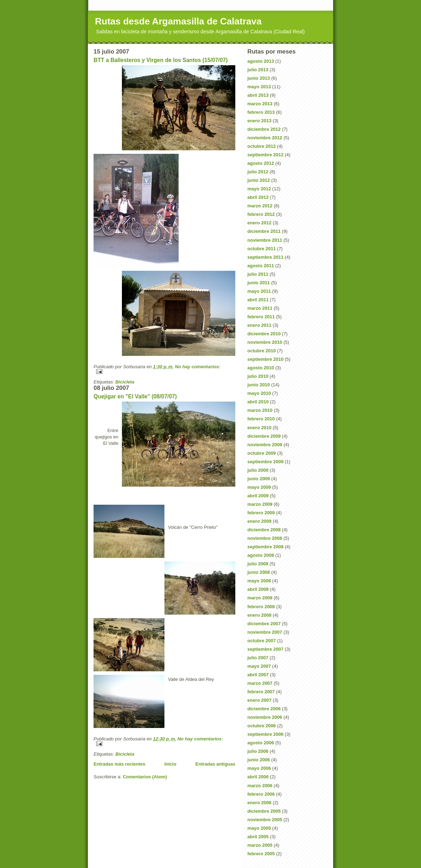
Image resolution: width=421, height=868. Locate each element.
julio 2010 (258, 376)
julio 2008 (258, 564)
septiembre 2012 (265, 155)
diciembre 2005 (264, 811)
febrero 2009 (261, 513)
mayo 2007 (259, 666)
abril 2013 (258, 95)
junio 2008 (259, 572)
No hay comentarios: (198, 367)
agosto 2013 (261, 61)
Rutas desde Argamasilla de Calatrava (178, 21)
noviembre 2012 (265, 138)
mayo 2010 (259, 393)
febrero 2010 (261, 419)
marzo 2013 (260, 104)
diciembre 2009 (264, 436)
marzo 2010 (260, 410)
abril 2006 (258, 777)
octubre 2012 (262, 146)
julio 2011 (258, 274)
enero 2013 (259, 121)
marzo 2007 (260, 683)
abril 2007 (258, 675)
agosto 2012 (261, 163)
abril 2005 (258, 837)
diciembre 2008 (264, 530)
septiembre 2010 (265, 359)
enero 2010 (259, 428)
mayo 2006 (259, 768)
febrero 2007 (261, 692)
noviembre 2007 (265, 632)
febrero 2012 (261, 214)
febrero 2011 (261, 317)
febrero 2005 (261, 854)
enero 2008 (259, 615)
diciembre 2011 (264, 231)
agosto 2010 (261, 368)
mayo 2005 (259, 828)
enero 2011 (259, 325)
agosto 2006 (261, 743)
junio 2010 (259, 385)
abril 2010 (258, 402)
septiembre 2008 (265, 547)
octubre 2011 (262, 249)
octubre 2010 (262, 351)
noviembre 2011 (265, 240)
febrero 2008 (261, 607)
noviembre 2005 (265, 820)
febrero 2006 (261, 794)
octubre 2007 (262, 641)
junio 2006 (259, 760)
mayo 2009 (259, 487)
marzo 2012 (260, 206)
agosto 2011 (261, 266)
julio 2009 (258, 470)
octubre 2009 (262, 453)
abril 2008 (258, 589)
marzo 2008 (260, 598)
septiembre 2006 (265, 734)
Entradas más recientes (119, 764)
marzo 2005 (260, 845)
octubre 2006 (262, 726)
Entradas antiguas (215, 764)
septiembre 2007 (265, 649)
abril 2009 (258, 496)
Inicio (170, 764)
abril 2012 (258, 197)
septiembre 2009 (265, 462)
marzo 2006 (260, 786)
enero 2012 (259, 223)
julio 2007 (258, 658)
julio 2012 (258, 172)
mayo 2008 (259, 581)
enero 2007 (259, 700)
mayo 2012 (259, 189)
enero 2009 (259, 521)
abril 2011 (258, 300)
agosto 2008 (261, 555)
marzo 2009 (260, 504)
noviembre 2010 (265, 342)
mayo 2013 (259, 87)
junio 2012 (259, 180)
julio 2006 (258, 751)
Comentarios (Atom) (145, 777)
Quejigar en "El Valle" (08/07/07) (135, 396)
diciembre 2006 (264, 709)
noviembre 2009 (265, 445)
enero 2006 (259, 803)
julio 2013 (258, 70)
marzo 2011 (260, 308)
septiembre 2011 (265, 257)
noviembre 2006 (265, 717)
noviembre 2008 (265, 538)
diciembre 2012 (264, 129)
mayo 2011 (259, 291)
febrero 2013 (261, 112)
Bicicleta (125, 382)
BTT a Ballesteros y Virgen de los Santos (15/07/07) (161, 60)
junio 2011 (259, 283)
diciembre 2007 (264, 624)
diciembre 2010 (264, 334)
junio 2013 (259, 78)
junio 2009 (259, 479)
